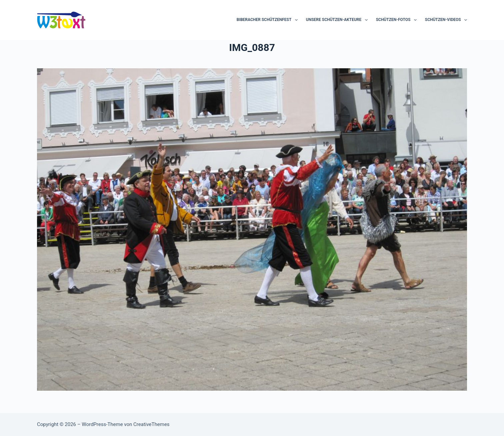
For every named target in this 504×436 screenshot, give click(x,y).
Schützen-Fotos (398, 20)
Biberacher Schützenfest (268, 20)
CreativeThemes (151, 424)
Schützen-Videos (446, 20)
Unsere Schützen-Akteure (338, 20)
